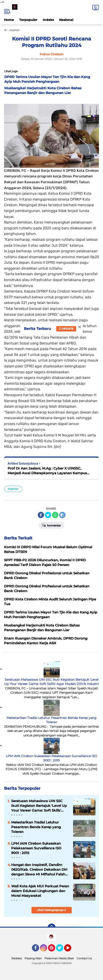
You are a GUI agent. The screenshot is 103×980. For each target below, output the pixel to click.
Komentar (51, 525)
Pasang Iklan (33, 958)
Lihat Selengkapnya (51, 910)
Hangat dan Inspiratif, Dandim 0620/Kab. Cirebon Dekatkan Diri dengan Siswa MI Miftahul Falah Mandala (39, 870)
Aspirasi (13, 489)
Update (66, 329)
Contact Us (84, 958)
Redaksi (17, 958)
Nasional (66, 20)
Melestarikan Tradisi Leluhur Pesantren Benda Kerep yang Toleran (51, 720)
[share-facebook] (41, 515)
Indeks (48, 20)
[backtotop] (52, 928)
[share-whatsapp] (55, 515)
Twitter (62, 950)
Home (9, 20)
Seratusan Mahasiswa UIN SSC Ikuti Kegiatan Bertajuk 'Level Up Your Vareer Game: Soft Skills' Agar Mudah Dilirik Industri (52, 682)
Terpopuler (28, 20)
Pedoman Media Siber (59, 958)
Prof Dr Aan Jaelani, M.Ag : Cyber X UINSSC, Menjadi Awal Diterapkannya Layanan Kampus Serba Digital (47, 471)
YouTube (71, 950)
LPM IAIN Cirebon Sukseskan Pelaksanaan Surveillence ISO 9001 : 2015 (51, 758)
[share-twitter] (48, 515)
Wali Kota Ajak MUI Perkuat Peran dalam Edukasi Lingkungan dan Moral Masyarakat (40, 891)
